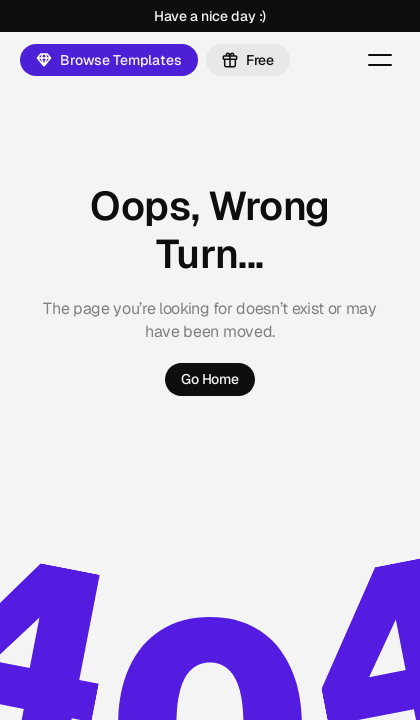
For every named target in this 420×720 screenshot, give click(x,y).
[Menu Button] (380, 60)
